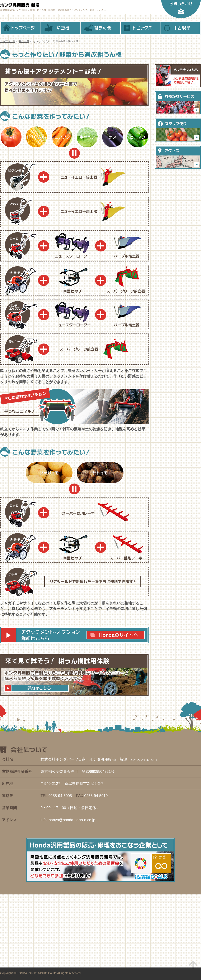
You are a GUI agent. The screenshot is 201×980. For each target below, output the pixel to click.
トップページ (21, 28)
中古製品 (180, 28)
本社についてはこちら (143, 760)
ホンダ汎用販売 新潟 (42, 5)
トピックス (140, 28)
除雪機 (61, 28)
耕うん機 (100, 28)
